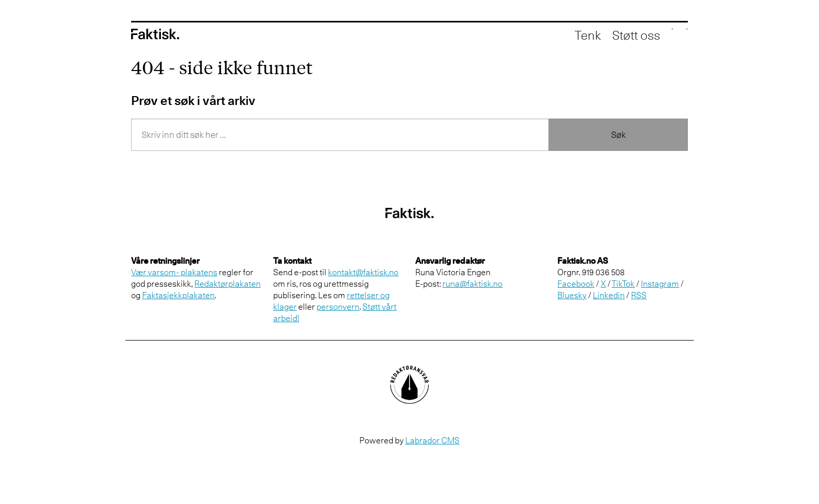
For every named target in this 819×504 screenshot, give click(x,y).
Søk (618, 135)
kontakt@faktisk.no (363, 272)
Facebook (576, 284)
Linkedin (609, 295)
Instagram (660, 284)
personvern (338, 307)
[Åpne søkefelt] (634, 37)
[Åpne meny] (672, 37)
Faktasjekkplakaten (178, 295)
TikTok (623, 284)
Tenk (540, 37)
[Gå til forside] (155, 36)
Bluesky (572, 295)
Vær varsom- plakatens (174, 272)
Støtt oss (588, 37)
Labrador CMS (432, 440)
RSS (639, 295)
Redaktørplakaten (227, 284)
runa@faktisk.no (472, 284)
